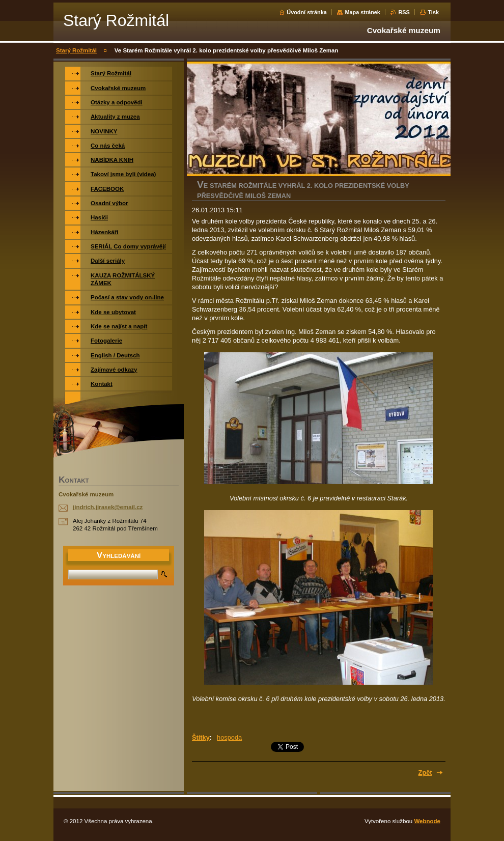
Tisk (433, 12)
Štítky (201, 737)
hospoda (229, 737)
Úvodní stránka (307, 12)
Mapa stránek (362, 12)
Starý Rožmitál (76, 50)
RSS (404, 12)
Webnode (427, 821)
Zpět (425, 773)
